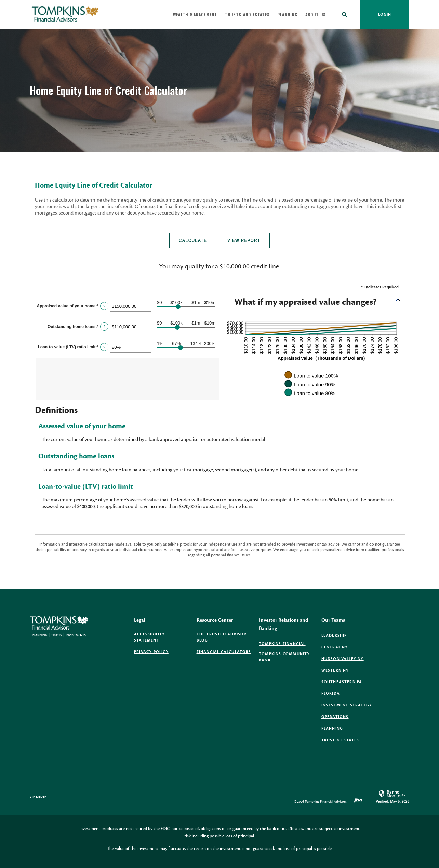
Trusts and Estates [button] (247, 15)
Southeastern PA (342, 682)
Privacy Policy (151, 652)
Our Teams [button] (333, 620)
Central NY (335, 647)
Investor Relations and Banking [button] (284, 624)
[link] (393, 796)
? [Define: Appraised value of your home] (104, 306)
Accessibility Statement (150, 637)
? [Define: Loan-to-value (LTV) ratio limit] (104, 347)
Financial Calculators (224, 652)
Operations (335, 717)
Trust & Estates (340, 740)
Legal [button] (139, 620)
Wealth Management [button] (195, 15)
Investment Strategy (347, 705)
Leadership (334, 636)
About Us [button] (316, 15)
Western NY (335, 670)
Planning (332, 728)
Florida (331, 694)
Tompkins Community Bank (284, 657)
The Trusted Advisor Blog (222, 638)
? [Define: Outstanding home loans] (104, 327)
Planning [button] (288, 15)
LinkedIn (38, 797)
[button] (311, 302)
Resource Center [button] (215, 620)
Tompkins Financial (282, 644)
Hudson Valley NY (343, 659)
